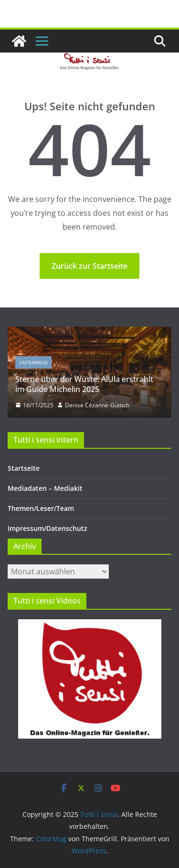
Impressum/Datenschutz (47, 528)
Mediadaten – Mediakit (45, 488)
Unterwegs (33, 362)
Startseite (24, 468)
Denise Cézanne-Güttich (97, 405)
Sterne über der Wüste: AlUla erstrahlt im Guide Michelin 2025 (84, 384)
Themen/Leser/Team (41, 508)
